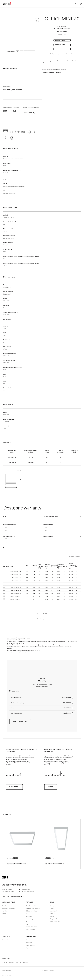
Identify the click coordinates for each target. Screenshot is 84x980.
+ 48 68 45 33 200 (29, 891)
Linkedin (12, 962)
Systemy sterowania (31, 927)
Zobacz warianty (69, 54)
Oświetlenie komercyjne (9, 908)
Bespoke (51, 787)
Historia (52, 916)
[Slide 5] (33, 51)
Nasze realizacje (6, 940)
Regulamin (29, 948)
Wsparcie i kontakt (62, 49)
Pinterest (26, 962)
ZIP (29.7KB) (67, 708)
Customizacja (60, 45)
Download (29, 943)
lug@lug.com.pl (26, 889)
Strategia (52, 906)
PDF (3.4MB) (67, 713)
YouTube (19, 962)
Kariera (52, 908)
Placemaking (29, 919)
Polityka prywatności (48, 971)
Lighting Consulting (31, 911)
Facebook (4, 962)
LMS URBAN (29, 916)
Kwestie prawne (6, 971)
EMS (27, 924)
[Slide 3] (25, 51)
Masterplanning (30, 929)
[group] (22, 35)
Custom (4, 914)
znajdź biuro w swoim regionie (12, 896)
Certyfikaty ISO (54, 919)
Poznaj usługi (60, 40)
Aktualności (53, 911)
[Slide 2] (21, 51)
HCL (27, 921)
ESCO (27, 914)
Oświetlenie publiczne (8, 906)
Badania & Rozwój (55, 921)
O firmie (52, 914)
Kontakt (28, 940)
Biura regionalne (30, 945)
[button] (37, 20)
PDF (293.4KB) (67, 698)
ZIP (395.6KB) (67, 703)
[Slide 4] (29, 51)
